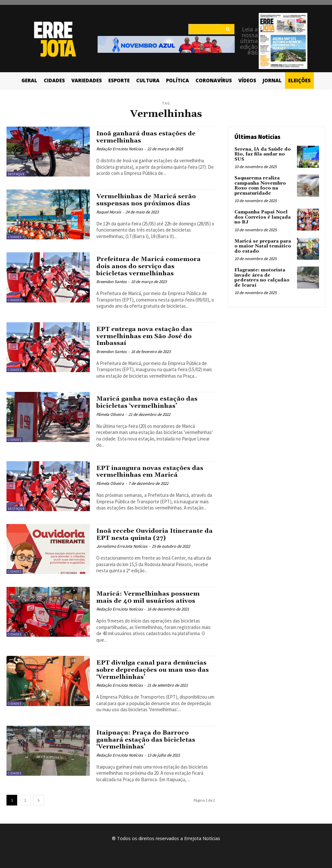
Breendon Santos (111, 281)
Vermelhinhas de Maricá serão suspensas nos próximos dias (147, 200)
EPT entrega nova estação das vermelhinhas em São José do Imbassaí (145, 335)
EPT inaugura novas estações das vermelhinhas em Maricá (150, 469)
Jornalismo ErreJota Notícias (122, 544)
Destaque (16, 174)
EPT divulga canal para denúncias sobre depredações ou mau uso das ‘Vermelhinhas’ (154, 667)
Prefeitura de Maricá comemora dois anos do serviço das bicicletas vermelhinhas (149, 266)
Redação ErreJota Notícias (119, 148)
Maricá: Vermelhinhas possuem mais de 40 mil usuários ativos (149, 595)
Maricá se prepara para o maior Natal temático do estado (263, 246)
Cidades (15, 237)
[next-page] (39, 796)
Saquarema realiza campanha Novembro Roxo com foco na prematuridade (260, 186)
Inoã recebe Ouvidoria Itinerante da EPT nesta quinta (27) (151, 532)
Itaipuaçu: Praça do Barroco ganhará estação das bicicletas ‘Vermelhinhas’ (146, 736)
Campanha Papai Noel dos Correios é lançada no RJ (263, 217)
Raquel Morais (109, 211)
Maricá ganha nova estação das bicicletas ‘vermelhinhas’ (148, 401)
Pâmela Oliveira (110, 412)
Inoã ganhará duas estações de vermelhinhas (147, 137)
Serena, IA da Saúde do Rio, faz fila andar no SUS (263, 154)
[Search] (228, 29)
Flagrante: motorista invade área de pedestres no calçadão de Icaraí (262, 277)
